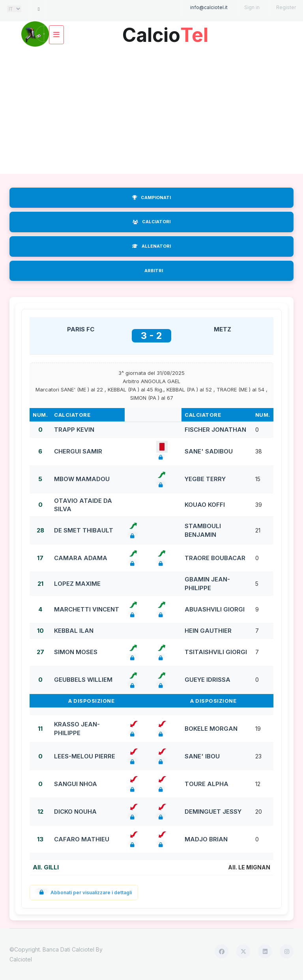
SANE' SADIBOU (209, 451)
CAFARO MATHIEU (82, 839)
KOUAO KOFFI (205, 505)
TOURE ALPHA (207, 784)
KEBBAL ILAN (74, 631)
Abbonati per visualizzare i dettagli (84, 893)
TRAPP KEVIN (74, 430)
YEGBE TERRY (205, 479)
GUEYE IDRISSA (208, 680)
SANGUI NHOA (76, 784)
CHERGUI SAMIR (78, 451)
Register (286, 7)
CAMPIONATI (151, 198)
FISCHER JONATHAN (215, 430)
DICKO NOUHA (75, 812)
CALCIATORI (151, 222)
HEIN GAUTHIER (208, 631)
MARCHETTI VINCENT (87, 609)
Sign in (252, 7)
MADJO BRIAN (206, 839)
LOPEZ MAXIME (77, 584)
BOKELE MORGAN (211, 729)
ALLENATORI (151, 246)
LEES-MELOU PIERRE (85, 756)
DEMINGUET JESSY (213, 812)
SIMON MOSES (76, 652)
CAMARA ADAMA (81, 558)
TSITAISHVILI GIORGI (216, 652)
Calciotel (21, 959)
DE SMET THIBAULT (84, 530)
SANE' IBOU (202, 756)
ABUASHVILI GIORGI (215, 609)
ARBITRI (154, 271)
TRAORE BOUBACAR (215, 558)
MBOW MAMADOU (82, 479)
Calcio (165, 32)
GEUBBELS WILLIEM (83, 680)
